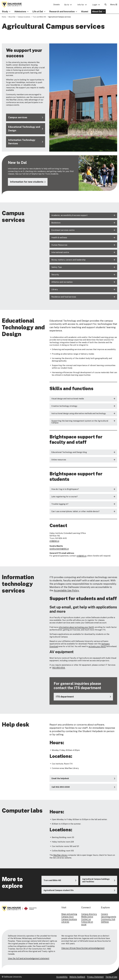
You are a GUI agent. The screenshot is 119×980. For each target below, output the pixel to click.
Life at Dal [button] (38, 12)
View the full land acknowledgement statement (29, 958)
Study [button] (5, 12)
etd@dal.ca (54, 541)
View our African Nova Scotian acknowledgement (83, 948)
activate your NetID (97, 646)
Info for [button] (81, 5)
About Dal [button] (97, 12)
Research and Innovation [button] (62, 12)
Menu (114, 5)
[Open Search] (106, 5)
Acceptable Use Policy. (67, 590)
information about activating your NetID (76, 627)
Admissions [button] (20, 12)
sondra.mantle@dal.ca (59, 549)
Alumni (85, 12)
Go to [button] (67, 5)
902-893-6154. (59, 668)
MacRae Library (60, 855)
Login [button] (95, 5)
